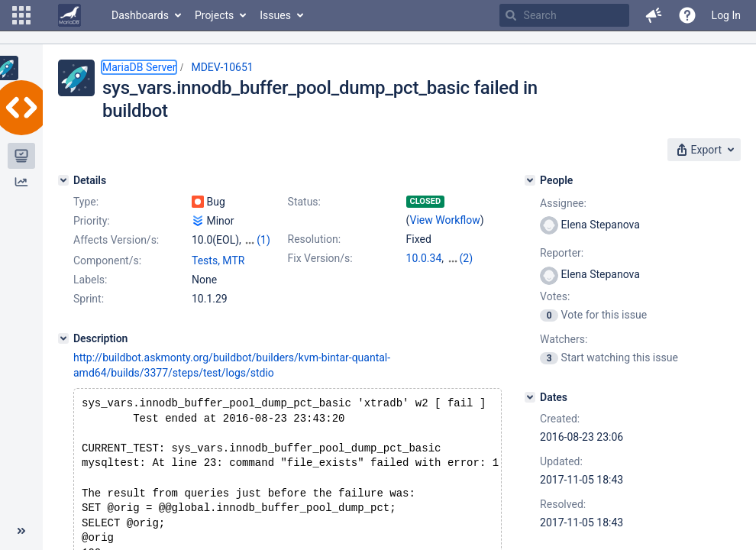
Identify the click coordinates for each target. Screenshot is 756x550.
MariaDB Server (139, 67)
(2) (467, 258)
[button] (21, 15)
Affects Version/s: (116, 240)
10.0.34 (424, 258)
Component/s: (107, 274)
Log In (726, 15)
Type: (86, 202)
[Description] (63, 352)
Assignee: (563, 203)
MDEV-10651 (222, 67)
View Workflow (445, 220)
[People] (530, 180)
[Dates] (530, 397)
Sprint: (89, 312)
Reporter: (562, 253)
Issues (275, 15)
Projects (214, 15)
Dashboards (140, 15)
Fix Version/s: (320, 258)
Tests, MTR (218, 274)
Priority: (92, 221)
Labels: (90, 293)
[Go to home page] (69, 15)
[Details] (63, 180)
